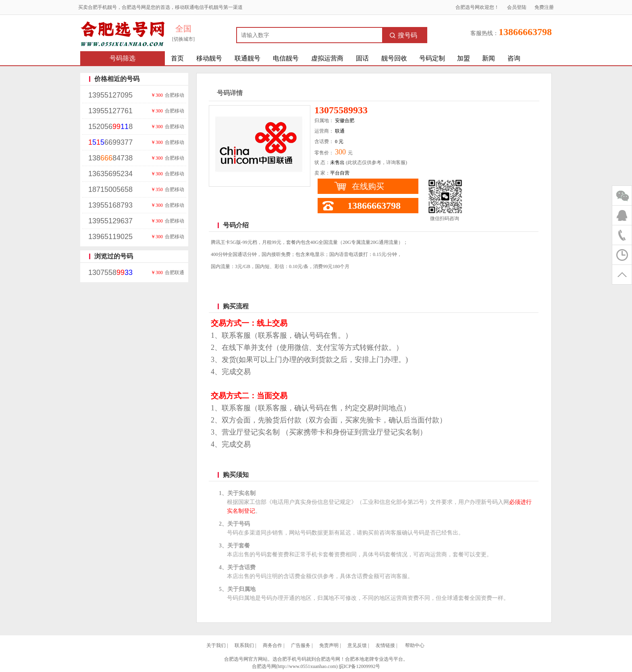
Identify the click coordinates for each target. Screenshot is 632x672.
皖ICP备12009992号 (360, 666)
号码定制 (432, 58)
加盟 (464, 58)
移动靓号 (209, 58)
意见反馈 (357, 645)
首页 (177, 58)
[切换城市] (183, 39)
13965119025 (110, 237)
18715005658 (110, 189)
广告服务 (301, 645)
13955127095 (110, 95)
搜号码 (403, 35)
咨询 (514, 58)
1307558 (110, 273)
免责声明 (329, 645)
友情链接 (385, 645)
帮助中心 (415, 645)
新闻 (489, 58)
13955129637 (110, 221)
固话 (362, 58)
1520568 (110, 127)
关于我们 (216, 645)
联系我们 (244, 645)
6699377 (110, 142)
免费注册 (544, 7)
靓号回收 (394, 58)
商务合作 (272, 645)
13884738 (110, 158)
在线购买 (368, 186)
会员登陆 (517, 7)
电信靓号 (286, 58)
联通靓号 (247, 58)
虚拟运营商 (327, 58)
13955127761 (110, 111)
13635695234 (110, 174)
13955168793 (110, 205)
